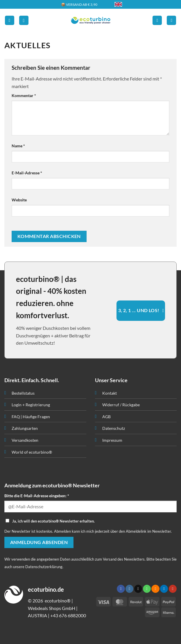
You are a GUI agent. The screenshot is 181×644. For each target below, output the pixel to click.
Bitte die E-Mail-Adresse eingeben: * (37, 496)
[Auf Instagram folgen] (129, 589)
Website (19, 200)
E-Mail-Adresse (27, 173)
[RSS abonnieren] (155, 589)
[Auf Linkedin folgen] (164, 589)
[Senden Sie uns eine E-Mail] (138, 589)
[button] (10, 20)
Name (18, 146)
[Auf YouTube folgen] (173, 589)
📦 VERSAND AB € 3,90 (79, 5)
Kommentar (24, 95)
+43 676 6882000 (68, 615)
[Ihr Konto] (157, 20)
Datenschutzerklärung (44, 567)
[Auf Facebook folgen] (121, 589)
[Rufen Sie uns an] (147, 589)
